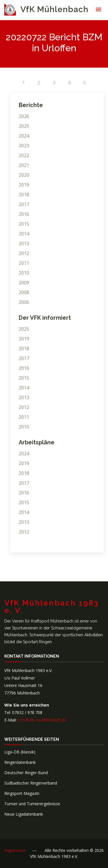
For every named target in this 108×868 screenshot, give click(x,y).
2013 (24, 243)
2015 (24, 224)
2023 (24, 146)
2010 (24, 273)
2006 (24, 302)
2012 (24, 253)
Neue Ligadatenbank (24, 814)
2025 (24, 126)
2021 (24, 165)
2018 (24, 195)
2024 (24, 136)
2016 (24, 214)
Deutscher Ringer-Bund (26, 773)
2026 (24, 116)
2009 (24, 283)
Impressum (15, 850)
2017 (24, 204)
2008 (24, 292)
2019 (24, 185)
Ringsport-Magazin (22, 793)
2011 (24, 263)
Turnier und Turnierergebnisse (32, 804)
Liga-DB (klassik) (20, 752)
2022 (24, 155)
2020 (24, 175)
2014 (24, 234)
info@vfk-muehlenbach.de (42, 720)
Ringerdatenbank (20, 762)
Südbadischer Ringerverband (31, 783)
